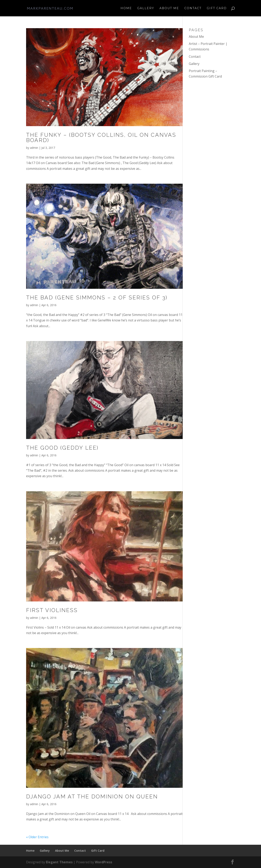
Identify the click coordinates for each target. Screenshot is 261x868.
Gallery (146, 8)
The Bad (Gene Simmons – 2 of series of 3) (97, 298)
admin (34, 148)
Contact (193, 8)
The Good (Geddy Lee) (62, 448)
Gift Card (217, 8)
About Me (169, 8)
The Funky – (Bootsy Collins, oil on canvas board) (101, 138)
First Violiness (52, 610)
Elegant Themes (59, 862)
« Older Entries (37, 837)
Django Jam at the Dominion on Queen (92, 797)
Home (126, 8)
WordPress (103, 862)
